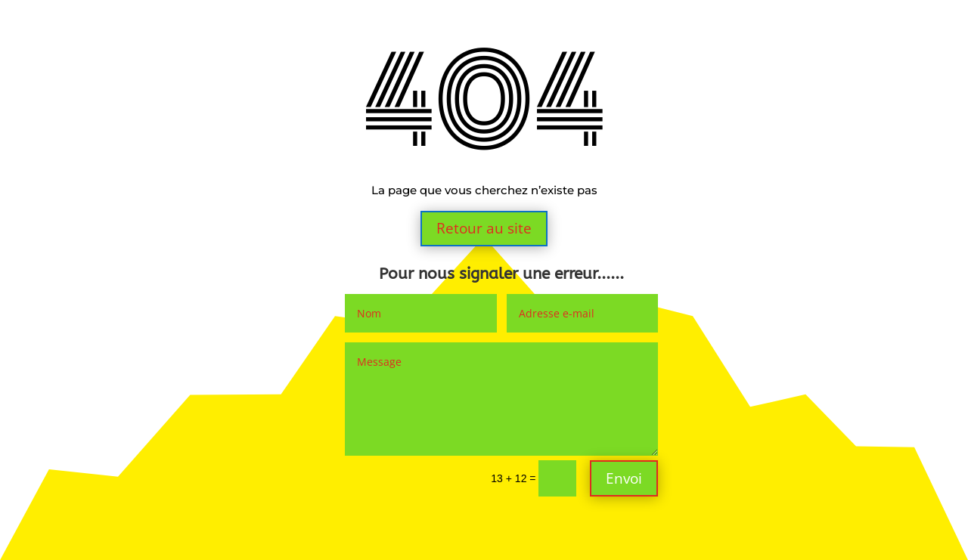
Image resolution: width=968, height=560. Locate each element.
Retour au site (484, 228)
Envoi (624, 478)
